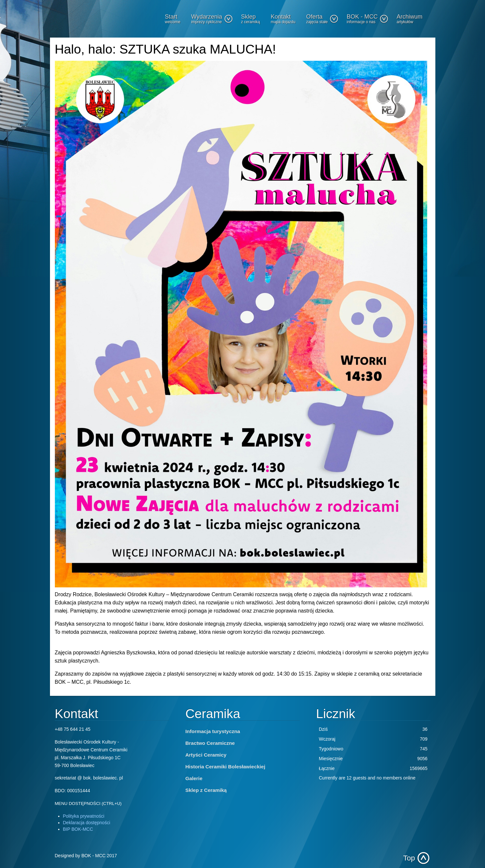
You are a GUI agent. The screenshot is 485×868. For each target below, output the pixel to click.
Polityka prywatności (84, 816)
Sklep (251, 19)
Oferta (322, 19)
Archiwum (409, 19)
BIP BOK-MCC (78, 829)
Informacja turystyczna (213, 731)
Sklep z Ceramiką (206, 790)
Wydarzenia (212, 19)
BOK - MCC (367, 19)
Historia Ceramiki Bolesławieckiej (226, 767)
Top (409, 858)
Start (173, 19)
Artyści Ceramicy (206, 755)
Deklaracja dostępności (87, 823)
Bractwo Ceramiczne (210, 743)
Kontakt (283, 19)
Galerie (194, 778)
